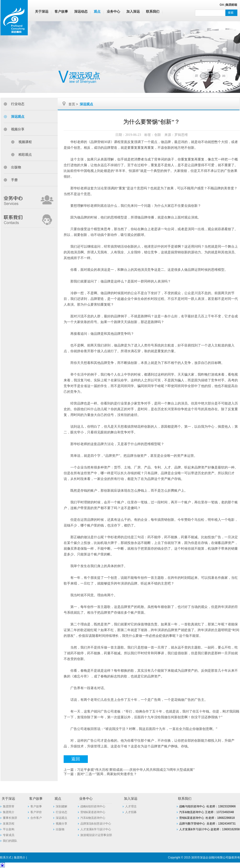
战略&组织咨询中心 (93, 806)
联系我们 (153, 11)
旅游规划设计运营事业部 (96, 835)
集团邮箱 (231, 5)
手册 (14, 180)
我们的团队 (10, 841)
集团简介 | (21, 857)
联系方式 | (7, 857)
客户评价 (36, 812)
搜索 (231, 13)
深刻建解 (61, 806)
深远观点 (18, 117)
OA (222, 5)
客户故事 (61, 11)
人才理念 (131, 806)
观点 (97, 11)
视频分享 (18, 129)
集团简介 (9, 812)
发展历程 (9, 824)
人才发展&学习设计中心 (96, 829)
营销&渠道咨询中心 (93, 812)
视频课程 (25, 142)
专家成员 (9, 835)
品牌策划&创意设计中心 (96, 824)
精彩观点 (25, 154)
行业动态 (18, 104)
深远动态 (81, 11)
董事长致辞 (10, 818)
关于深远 (42, 11)
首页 (72, 104)
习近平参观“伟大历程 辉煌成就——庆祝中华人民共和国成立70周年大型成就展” (136, 770)
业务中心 (113, 11)
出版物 (16, 167)
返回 (76, 759)
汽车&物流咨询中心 (93, 818)
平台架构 (9, 829)
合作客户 (36, 818)
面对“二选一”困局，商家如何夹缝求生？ (107, 774)
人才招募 (131, 812)
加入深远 (133, 11)
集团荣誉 (9, 806)
